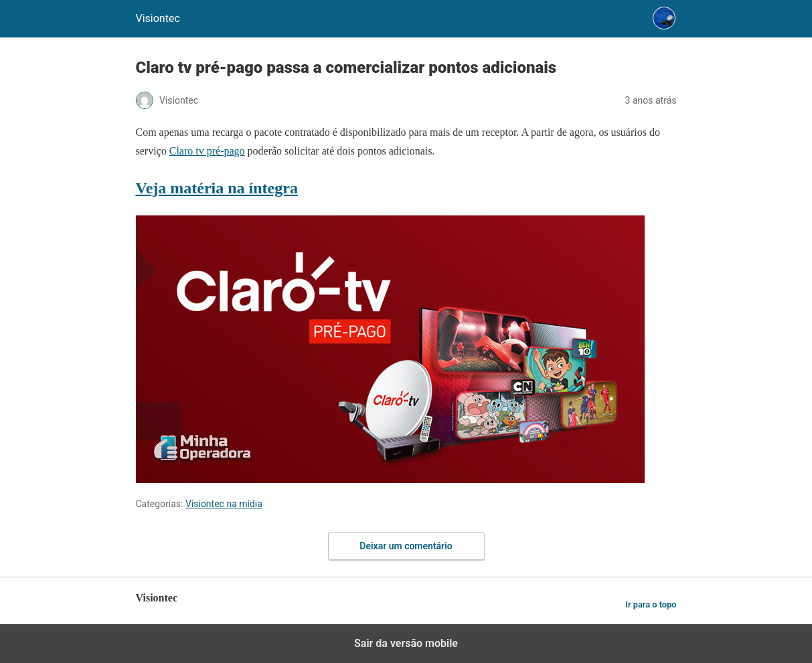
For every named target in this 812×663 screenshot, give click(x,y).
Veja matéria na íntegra (217, 188)
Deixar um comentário (406, 546)
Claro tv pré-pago (207, 151)
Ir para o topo (651, 604)
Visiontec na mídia (224, 504)
